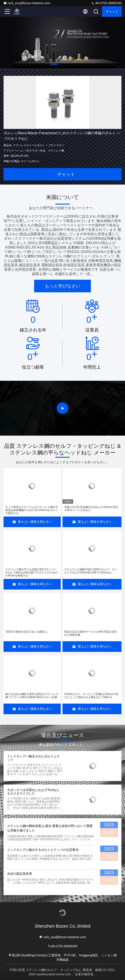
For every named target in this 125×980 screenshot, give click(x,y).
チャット (112, 11)
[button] (54, 64)
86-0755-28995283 (106, 3)
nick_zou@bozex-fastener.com (27, 3)
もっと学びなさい (62, 286)
